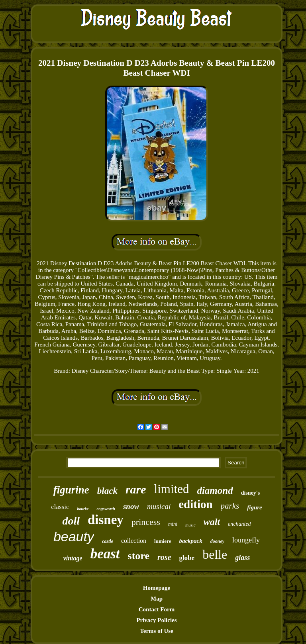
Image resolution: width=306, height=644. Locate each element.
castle (108, 541)
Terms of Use (157, 631)
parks (230, 506)
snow (131, 506)
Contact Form (157, 609)
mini (173, 524)
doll (71, 521)
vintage (73, 558)
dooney (217, 541)
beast (105, 554)
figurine (71, 490)
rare (136, 489)
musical (159, 506)
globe (187, 558)
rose (164, 557)
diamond (215, 490)
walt (212, 522)
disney (106, 520)
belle (215, 554)
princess (146, 522)
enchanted (239, 524)
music (190, 525)
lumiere (163, 541)
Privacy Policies (156, 620)
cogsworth (106, 509)
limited (172, 489)
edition (195, 504)
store (139, 556)
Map (157, 599)
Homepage (157, 588)
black (107, 491)
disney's (250, 493)
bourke (83, 509)
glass (242, 558)
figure (255, 507)
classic (60, 507)
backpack (190, 541)
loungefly (246, 540)
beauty (74, 536)
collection (134, 541)
